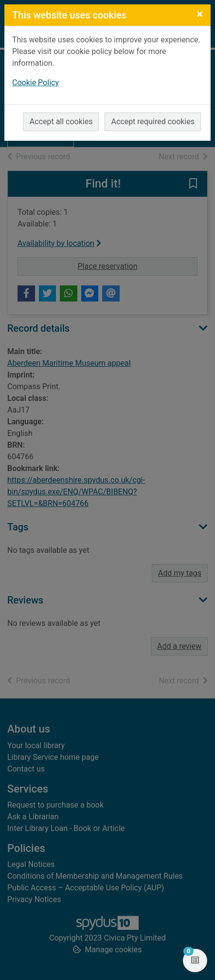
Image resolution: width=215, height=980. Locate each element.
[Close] (200, 14)
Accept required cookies (153, 122)
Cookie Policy (36, 83)
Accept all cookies (61, 122)
